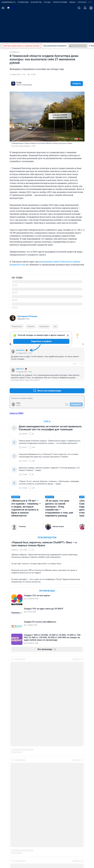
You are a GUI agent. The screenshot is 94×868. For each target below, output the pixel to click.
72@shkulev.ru (58, 801)
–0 (82, 396)
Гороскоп (82, 33)
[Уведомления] (85, 39)
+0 (75, 375)
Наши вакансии (47, 725)
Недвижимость (9, 33)
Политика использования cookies (47, 826)
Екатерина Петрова (27, 315)
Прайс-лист (47, 706)
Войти (18, 417)
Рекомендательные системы (47, 830)
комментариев (21, 83)
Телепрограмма (60, 33)
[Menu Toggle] (3, 39)
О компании (47, 713)
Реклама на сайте (47, 700)
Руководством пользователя (47, 814)
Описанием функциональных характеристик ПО (47, 816)
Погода (47, 33)
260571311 (20, 381)
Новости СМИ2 (17, 433)
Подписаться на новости (47, 680)
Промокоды (23, 33)
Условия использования (79, 833)
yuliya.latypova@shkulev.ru (68, 807)
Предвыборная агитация (47, 738)
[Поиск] (79, 39)
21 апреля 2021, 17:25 (17, 75)
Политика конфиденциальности (57, 833)
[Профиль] (91, 39)
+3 (75, 396)
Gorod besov (20, 362)
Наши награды (47, 719)
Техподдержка (47, 732)
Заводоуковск (17, 325)
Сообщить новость (47, 687)
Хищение (31, 325)
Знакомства (36, 33)
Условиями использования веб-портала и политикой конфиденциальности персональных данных (47, 818)
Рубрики (47, 693)
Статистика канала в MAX (47, 745)
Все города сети (47, 751)
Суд (55, 325)
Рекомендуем (47, 557)
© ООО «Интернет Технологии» (47, 856)
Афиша (72, 33)
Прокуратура (44, 325)
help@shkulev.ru (85, 803)
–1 (82, 375)
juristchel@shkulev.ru (61, 803)
